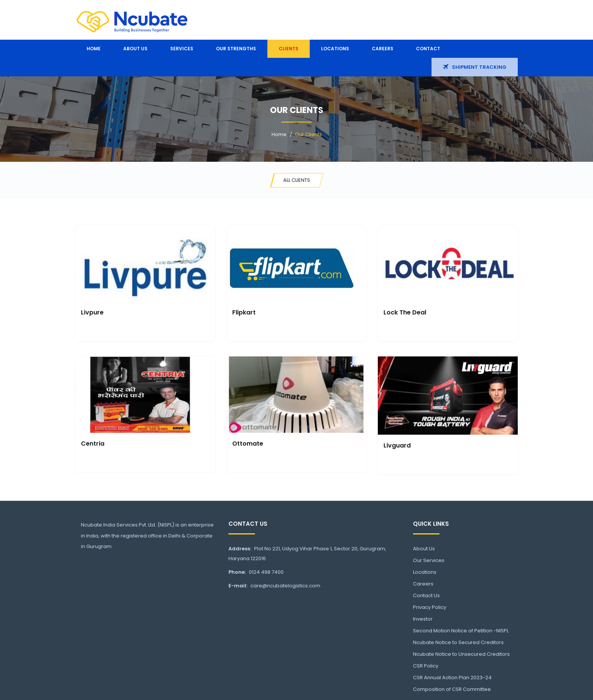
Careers (383, 49)
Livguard (397, 445)
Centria (93, 444)
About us (135, 49)
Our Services (429, 560)
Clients (289, 49)
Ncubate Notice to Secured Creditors (458, 642)
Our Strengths (236, 49)
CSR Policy (426, 666)
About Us (424, 549)
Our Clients (308, 134)
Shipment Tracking (475, 67)
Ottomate (248, 444)
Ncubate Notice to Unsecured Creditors (461, 654)
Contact (428, 49)
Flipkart (244, 312)
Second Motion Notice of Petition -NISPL (461, 631)
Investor (423, 619)
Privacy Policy (430, 607)
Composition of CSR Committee (452, 689)
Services (182, 49)
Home (94, 49)
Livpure (92, 312)
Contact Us (426, 595)
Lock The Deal (405, 312)
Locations (335, 49)
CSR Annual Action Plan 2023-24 (452, 678)
